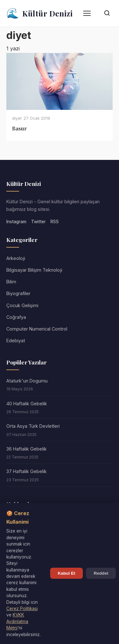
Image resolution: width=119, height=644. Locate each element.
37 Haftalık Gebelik (26, 471)
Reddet (101, 573)
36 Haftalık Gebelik (26, 449)
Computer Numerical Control (37, 329)
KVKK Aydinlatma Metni (17, 621)
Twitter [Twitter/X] (38, 222)
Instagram (16, 222)
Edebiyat (16, 341)
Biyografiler (18, 293)
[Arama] (107, 13)
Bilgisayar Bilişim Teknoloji (34, 270)
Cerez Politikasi (22, 609)
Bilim (11, 282)
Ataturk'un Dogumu (27, 381)
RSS (55, 222)
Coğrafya (16, 317)
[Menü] (87, 13)
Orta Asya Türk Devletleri (33, 426)
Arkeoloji (16, 258)
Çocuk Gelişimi (22, 305)
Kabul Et (66, 573)
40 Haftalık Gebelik (27, 404)
